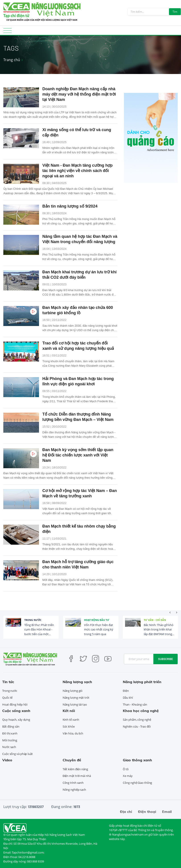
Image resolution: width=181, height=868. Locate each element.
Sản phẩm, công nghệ (137, 720)
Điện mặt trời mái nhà (77, 776)
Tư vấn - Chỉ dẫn (155, 620)
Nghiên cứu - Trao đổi (137, 726)
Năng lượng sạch (77, 682)
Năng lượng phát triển (142, 682)
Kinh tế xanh (71, 720)
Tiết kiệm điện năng (75, 769)
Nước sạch (9, 747)
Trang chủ (12, 60)
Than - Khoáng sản (135, 704)
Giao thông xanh (137, 760)
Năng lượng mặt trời (76, 698)
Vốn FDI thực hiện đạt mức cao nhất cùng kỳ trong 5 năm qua (99, 630)
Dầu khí (128, 698)
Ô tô (126, 769)
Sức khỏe (69, 726)
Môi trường (10, 740)
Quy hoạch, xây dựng (16, 720)
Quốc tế (7, 698)
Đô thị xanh (10, 733)
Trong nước (33, 620)
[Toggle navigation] (7, 32)
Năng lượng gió (73, 691)
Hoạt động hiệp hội (15, 704)
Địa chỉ (126, 812)
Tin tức (8, 682)
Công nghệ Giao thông (137, 783)
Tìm (175, 12)
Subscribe (166, 659)
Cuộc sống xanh (16, 711)
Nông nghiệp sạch (74, 790)
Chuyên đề (72, 760)
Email (167, 812)
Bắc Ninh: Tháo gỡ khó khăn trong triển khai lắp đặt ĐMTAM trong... (159, 630)
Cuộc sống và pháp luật (17, 754)
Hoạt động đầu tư (97, 620)
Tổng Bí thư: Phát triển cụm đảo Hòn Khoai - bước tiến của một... (39, 630)
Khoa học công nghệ (141, 711)
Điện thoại (147, 812)
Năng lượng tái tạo (75, 704)
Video (7, 760)
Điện (126, 691)
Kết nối (69, 711)
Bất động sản (11, 726)
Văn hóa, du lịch (73, 733)
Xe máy (128, 776)
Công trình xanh (73, 783)
